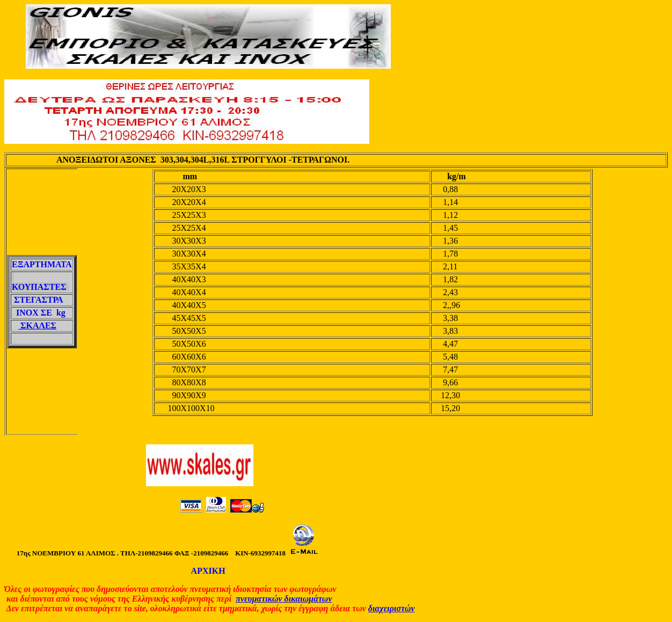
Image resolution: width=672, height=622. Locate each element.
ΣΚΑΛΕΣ (37, 325)
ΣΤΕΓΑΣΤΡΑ (38, 300)
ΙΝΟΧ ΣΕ (34, 313)
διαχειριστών (392, 608)
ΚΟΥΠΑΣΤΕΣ (40, 287)
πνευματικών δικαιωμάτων (284, 599)
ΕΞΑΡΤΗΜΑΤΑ (42, 264)
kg (59, 313)
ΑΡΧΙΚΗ (207, 571)
